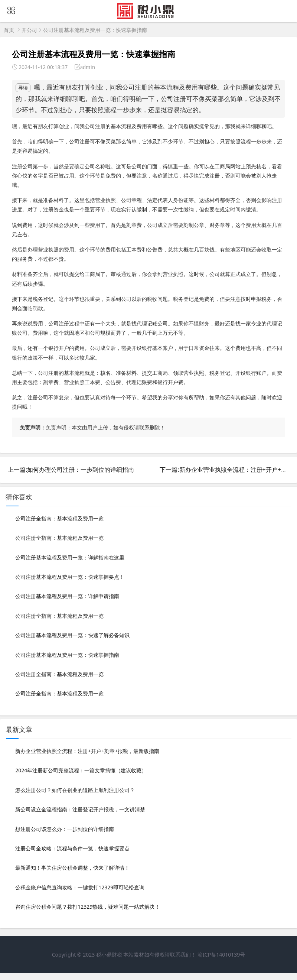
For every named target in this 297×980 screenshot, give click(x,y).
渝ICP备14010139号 (221, 955)
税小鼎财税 (109, 955)
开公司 (29, 30)
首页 (9, 30)
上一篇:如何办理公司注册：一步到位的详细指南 (71, 470)
